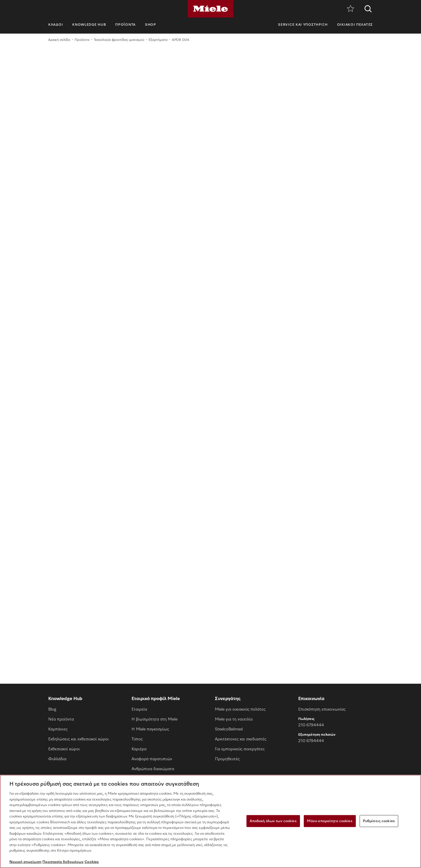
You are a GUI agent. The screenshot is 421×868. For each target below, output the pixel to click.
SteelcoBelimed (229, 729)
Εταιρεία (139, 709)
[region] (210, 821)
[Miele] (210, 9)
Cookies (92, 862)
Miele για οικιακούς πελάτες (240, 709)
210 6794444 (311, 725)
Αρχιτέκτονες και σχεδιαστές (241, 739)
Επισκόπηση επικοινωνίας (322, 709)
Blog (52, 709)
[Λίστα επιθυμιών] (351, 9)
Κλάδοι (56, 25)
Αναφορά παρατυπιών (152, 759)
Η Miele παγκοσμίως (150, 729)
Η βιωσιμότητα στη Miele (155, 719)
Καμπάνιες (58, 729)
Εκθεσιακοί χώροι (64, 749)
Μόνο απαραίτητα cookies (330, 821)
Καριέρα (139, 749)
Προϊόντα (125, 25)
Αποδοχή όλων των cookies (273, 821)
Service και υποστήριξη (303, 25)
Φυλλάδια (57, 759)
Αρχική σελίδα (59, 40)
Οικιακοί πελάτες (355, 25)
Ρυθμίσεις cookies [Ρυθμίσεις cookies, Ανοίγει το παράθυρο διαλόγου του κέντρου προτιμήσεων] (379, 821)
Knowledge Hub (89, 25)
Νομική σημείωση (25, 862)
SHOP (151, 25)
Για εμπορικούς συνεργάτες (240, 749)
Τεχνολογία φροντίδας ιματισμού (119, 40)
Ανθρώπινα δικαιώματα (153, 769)
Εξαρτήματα (158, 40)
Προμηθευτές (227, 759)
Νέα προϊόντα (61, 719)
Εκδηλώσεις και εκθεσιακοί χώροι (78, 739)
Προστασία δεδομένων (63, 862)
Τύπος (137, 739)
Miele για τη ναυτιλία (234, 719)
